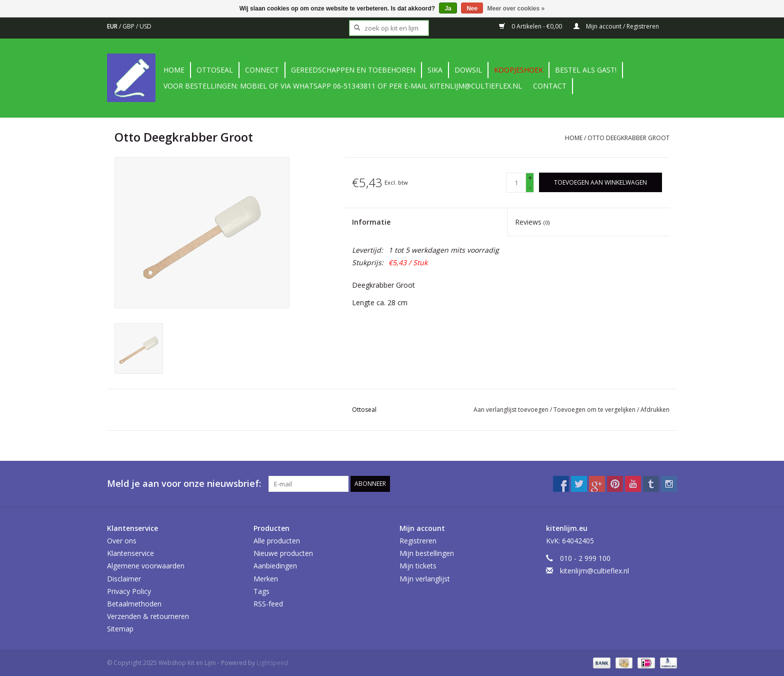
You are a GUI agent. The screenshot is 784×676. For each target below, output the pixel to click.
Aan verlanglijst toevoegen (512, 410)
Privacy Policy (129, 591)
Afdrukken (655, 410)
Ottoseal (215, 70)
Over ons (122, 541)
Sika (435, 70)
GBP (129, 26)
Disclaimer (124, 579)
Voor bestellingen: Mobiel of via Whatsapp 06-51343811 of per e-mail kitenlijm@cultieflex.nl (343, 86)
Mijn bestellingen (427, 553)
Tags (261, 591)
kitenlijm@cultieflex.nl (594, 571)
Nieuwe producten (283, 553)
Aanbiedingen (275, 566)
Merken (266, 579)
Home (174, 70)
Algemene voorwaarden (146, 566)
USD (145, 26)
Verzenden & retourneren (148, 616)
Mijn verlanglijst (425, 579)
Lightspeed (272, 663)
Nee (472, 9)
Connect (262, 70)
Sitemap (120, 629)
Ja (448, 9)
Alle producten (277, 541)
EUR (113, 26)
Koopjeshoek (518, 70)
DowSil (468, 70)
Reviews (532, 222)
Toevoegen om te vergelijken (595, 410)
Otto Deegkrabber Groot (628, 138)
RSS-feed (268, 604)
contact (550, 86)
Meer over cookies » (516, 9)
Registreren (418, 541)
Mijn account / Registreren (616, 26)
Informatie (371, 222)
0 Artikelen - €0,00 (531, 26)
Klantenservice (130, 553)
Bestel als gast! (586, 70)
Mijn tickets (418, 566)
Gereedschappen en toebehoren (353, 70)
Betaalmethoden (134, 604)
